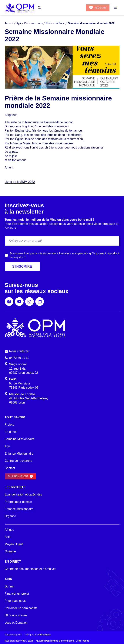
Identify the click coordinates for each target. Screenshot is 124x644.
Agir (7, 446)
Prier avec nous (15, 601)
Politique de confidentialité (38, 635)
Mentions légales (13, 635)
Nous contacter (19, 351)
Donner (10, 586)
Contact (10, 468)
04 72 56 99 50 (19, 358)
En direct (11, 432)
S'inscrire (22, 266)
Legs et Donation (16, 623)
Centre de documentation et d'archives (30, 569)
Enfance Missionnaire (19, 454)
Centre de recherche (18, 461)
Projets (9, 425)
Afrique (10, 530)
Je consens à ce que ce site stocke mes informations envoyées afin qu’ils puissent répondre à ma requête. (64, 255)
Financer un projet (17, 594)
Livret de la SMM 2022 (20, 182)
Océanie (10, 551)
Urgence (10, 516)
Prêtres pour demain (18, 502)
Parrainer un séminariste (21, 608)
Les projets (15, 487)
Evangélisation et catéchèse (23, 494)
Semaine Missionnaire (20, 439)
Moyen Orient (14, 544)
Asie (8, 537)
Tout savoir (15, 417)
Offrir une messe (16, 615)
